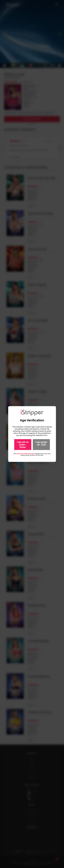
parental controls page (25, 454)
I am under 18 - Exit (41, 443)
